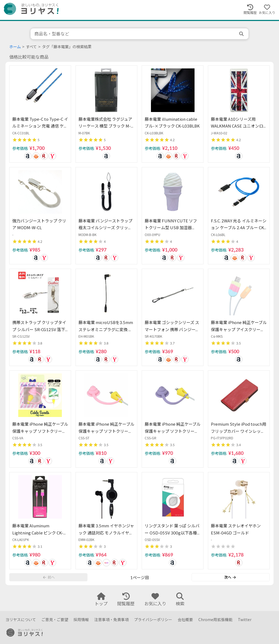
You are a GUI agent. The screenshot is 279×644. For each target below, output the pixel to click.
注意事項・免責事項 (111, 620)
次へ (230, 577)
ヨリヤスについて (21, 620)
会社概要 (185, 620)
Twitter (245, 620)
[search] (242, 34)
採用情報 (81, 620)
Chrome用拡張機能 (215, 620)
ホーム (15, 47)
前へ (49, 577)
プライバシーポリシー (153, 620)
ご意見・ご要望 (55, 620)
